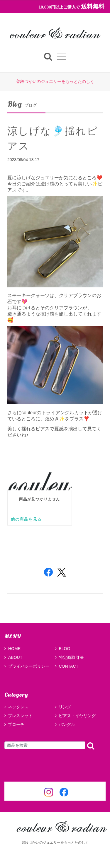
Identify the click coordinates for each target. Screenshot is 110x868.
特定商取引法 (69, 657)
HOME (12, 649)
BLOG (63, 649)
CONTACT (67, 666)
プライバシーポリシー (27, 666)
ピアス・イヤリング (77, 716)
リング (65, 707)
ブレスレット (20, 716)
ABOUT (13, 657)
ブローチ (16, 724)
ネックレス (18, 707)
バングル (67, 724)
